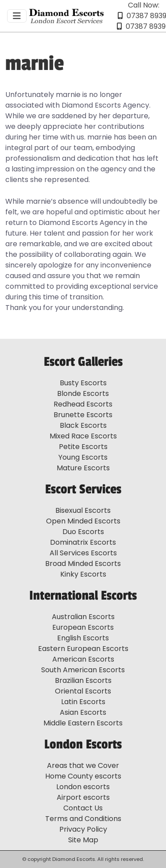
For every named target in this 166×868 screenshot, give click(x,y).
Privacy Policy (83, 829)
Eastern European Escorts (83, 649)
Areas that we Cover (83, 765)
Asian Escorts (83, 712)
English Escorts (83, 638)
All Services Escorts (83, 553)
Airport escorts (83, 797)
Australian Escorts (83, 617)
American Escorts (83, 659)
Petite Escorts (83, 447)
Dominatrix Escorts (83, 542)
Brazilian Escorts (83, 680)
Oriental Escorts (83, 691)
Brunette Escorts (83, 415)
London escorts (83, 787)
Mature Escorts (83, 468)
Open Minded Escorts (83, 521)
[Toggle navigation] (17, 16)
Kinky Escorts (83, 574)
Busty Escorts (83, 383)
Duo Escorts (83, 532)
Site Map (83, 840)
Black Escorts (83, 425)
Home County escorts (83, 776)
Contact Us (83, 808)
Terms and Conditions (83, 819)
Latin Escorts (83, 702)
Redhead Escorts (83, 404)
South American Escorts (83, 670)
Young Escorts (83, 457)
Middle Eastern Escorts (83, 723)
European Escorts (83, 627)
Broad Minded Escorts (83, 564)
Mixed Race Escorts (83, 436)
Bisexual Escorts (83, 510)
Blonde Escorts (83, 393)
